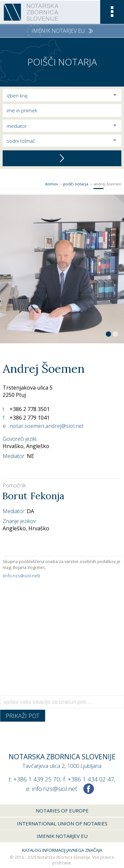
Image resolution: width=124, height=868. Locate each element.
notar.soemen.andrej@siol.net (47, 426)
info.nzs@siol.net (21, 576)
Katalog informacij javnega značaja (62, 850)
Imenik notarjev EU (62, 836)
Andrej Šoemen (107, 184)
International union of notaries (62, 823)
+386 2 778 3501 (30, 409)
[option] (62, 269)
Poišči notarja (76, 184)
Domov (52, 184)
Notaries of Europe (62, 811)
